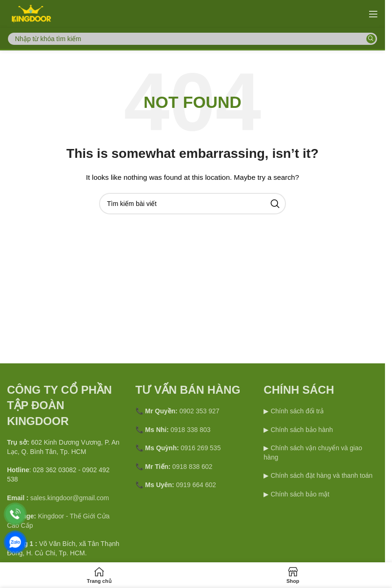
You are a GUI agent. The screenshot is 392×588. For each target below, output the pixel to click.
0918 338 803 (191, 430)
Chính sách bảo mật (300, 494)
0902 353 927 (200, 411)
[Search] (192, 39)
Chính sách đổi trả (296, 411)
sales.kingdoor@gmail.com (70, 498)
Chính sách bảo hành (301, 430)
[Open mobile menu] (373, 14)
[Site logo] (31, 14)
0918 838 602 (192, 467)
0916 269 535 (201, 448)
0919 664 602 (196, 485)
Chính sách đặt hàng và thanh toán (321, 475)
